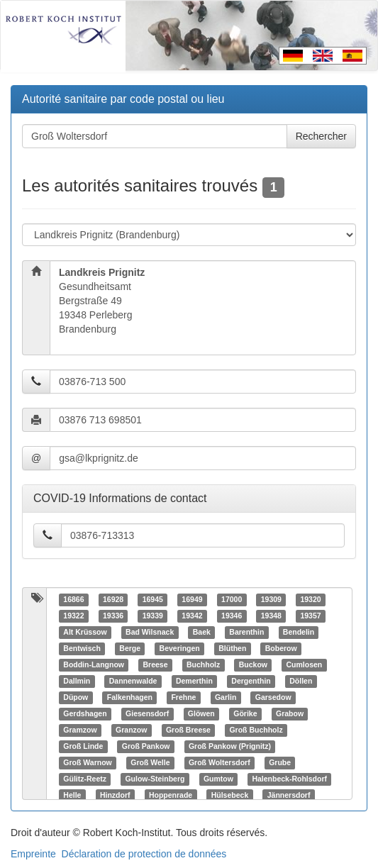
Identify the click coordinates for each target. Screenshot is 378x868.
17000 (232, 600)
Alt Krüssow (85, 633)
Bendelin (299, 633)
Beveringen (180, 649)
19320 (310, 600)
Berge (130, 649)
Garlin (226, 698)
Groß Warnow (87, 763)
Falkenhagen (130, 698)
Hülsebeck (230, 796)
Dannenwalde (133, 681)
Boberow (281, 649)
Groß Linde (83, 747)
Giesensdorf (147, 714)
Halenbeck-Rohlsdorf (289, 779)
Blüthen (232, 649)
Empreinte (33, 854)
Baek (202, 633)
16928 (113, 600)
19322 (73, 616)
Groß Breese (188, 730)
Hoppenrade (171, 796)
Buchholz (203, 665)
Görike (245, 714)
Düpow (76, 698)
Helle (72, 796)
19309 (271, 600)
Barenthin (246, 633)
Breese (156, 665)
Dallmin (77, 681)
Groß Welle (150, 763)
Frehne (183, 698)
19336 (113, 616)
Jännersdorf (289, 796)
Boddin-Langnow (94, 665)
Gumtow (218, 779)
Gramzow (80, 730)
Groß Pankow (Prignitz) (230, 747)
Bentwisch (82, 649)
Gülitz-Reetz (85, 779)
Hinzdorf (115, 796)
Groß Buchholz (256, 730)
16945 (153, 600)
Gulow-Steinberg (155, 779)
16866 (73, 600)
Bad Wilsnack (150, 633)
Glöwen (201, 714)
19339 (153, 616)
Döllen (301, 681)
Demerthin (194, 681)
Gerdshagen (85, 714)
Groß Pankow (146, 747)
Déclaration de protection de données (144, 854)
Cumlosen (305, 665)
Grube (280, 763)
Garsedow (273, 698)
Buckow (253, 665)
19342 (192, 616)
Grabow (290, 714)
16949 (192, 600)
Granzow (131, 730)
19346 (232, 616)
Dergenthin (251, 681)
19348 (271, 616)
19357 (310, 616)
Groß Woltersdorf (219, 763)
